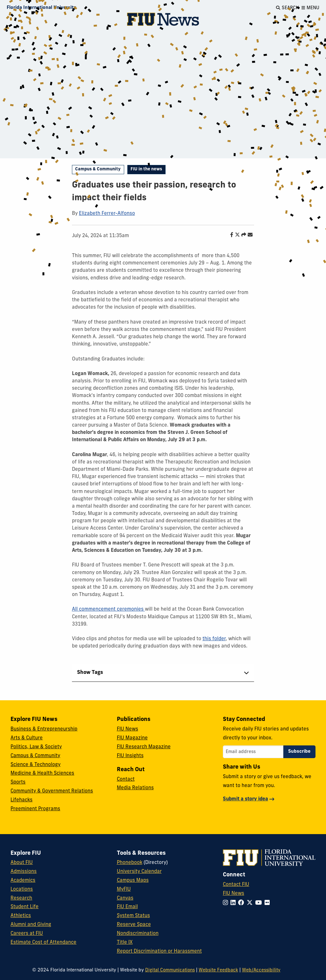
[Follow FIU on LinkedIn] (234, 903)
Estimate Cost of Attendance (43, 942)
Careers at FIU (27, 934)
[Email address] (253, 752)
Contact (126, 779)
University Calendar (139, 872)
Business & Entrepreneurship (44, 729)
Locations (22, 889)
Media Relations (135, 788)
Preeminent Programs (35, 809)
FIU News (128, 729)
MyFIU (124, 889)
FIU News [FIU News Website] (234, 894)
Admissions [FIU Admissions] (24, 872)
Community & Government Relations (52, 791)
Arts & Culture (27, 738)
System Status (133, 916)
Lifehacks (21, 800)
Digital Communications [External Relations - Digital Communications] (170, 970)
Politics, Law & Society (36, 747)
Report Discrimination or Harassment (159, 951)
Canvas (125, 898)
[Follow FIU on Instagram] (227, 903)
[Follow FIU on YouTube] (260, 903)
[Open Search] (287, 8)
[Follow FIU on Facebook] (242, 903)
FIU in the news (146, 169)
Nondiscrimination (138, 934)
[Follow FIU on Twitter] (251, 903)
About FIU (22, 863)
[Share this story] (242, 235)
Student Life (25, 907)
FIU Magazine (132, 738)
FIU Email (127, 907)
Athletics (21, 916)
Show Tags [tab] (90, 673)
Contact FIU (236, 885)
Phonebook (130, 863)
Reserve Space (134, 925)
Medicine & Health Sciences (42, 773)
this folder (214, 639)
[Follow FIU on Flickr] (268, 903)
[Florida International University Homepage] (41, 8)
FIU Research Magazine (144, 747)
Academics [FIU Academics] (23, 881)
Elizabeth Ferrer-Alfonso (107, 214)
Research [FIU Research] (21, 898)
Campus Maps (133, 881)
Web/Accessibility (261, 970)
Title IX (125, 942)
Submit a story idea (245, 799)
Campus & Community (98, 169)
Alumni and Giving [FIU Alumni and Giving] (31, 925)
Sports (18, 782)
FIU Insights (130, 756)
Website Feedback (218, 970)
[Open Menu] (310, 8)
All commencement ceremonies (108, 609)
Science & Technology (35, 765)
